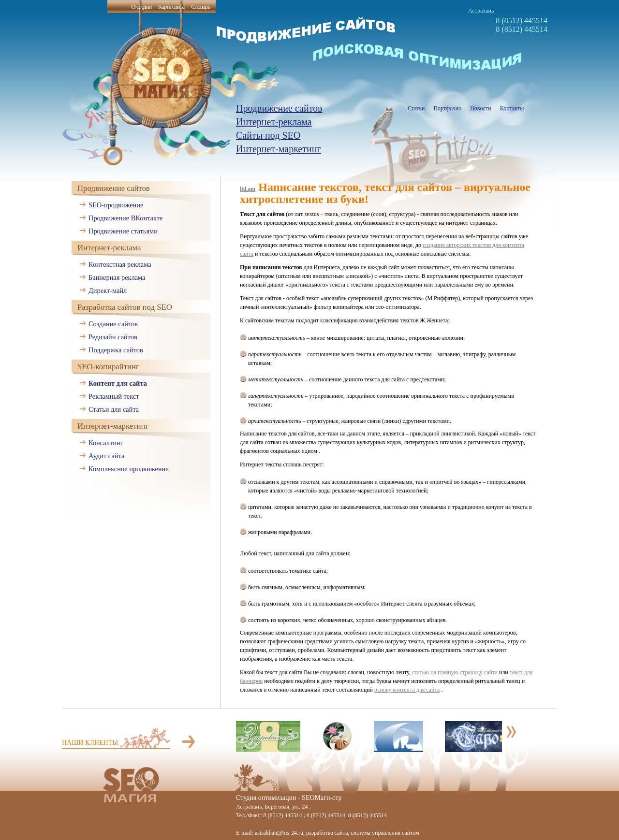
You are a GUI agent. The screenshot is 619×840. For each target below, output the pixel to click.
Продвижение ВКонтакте (125, 218)
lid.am (248, 189)
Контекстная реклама (120, 264)
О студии (141, 7)
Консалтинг (106, 443)
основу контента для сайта (407, 690)
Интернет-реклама (274, 122)
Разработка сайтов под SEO (125, 307)
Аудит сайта (106, 456)
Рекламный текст (114, 396)
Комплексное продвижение (129, 469)
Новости (481, 108)
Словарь (200, 7)
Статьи (416, 108)
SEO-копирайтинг (108, 367)
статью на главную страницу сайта (455, 672)
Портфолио (447, 108)
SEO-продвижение (116, 205)
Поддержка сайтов (116, 350)
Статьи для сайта (114, 409)
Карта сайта (171, 7)
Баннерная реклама (117, 277)
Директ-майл (108, 290)
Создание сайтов (113, 324)
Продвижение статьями (123, 231)
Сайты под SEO (268, 135)
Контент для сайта (118, 383)
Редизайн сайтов (113, 337)
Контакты (512, 108)
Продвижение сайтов (279, 108)
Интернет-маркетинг (279, 149)
